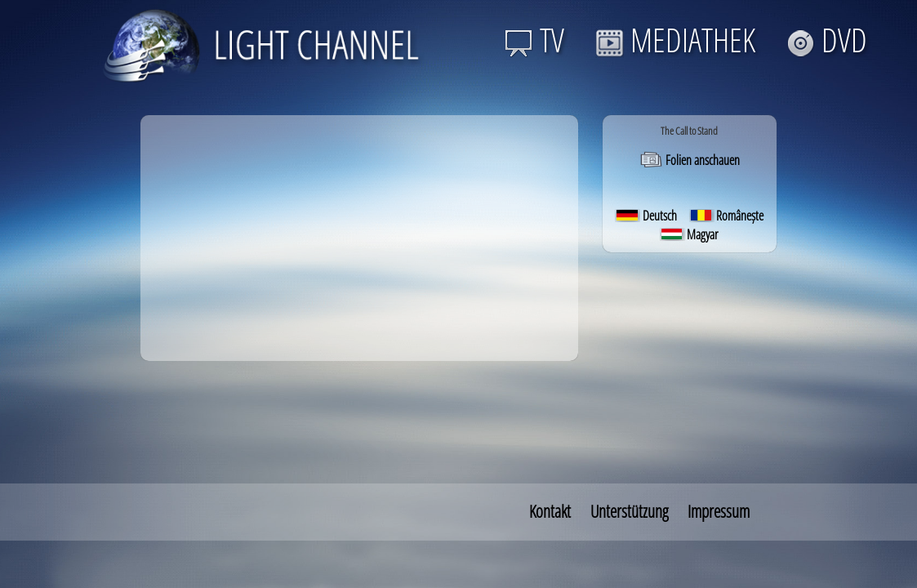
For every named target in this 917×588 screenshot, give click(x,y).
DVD (827, 40)
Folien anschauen (690, 160)
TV (534, 40)
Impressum (719, 511)
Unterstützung (629, 511)
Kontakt (550, 511)
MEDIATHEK (675, 40)
